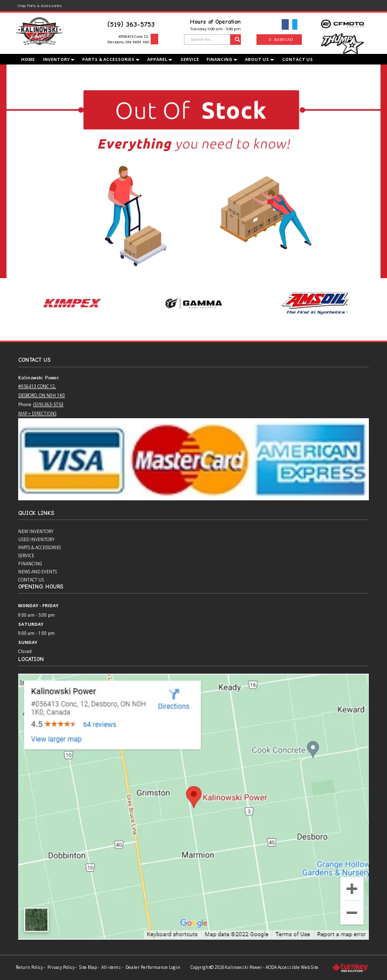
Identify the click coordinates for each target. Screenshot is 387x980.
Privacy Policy (61, 967)
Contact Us (298, 59)
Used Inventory (36, 539)
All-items (111, 967)
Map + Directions (37, 413)
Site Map (88, 967)
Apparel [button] (160, 59)
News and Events (38, 572)
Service (190, 59)
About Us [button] (260, 59)
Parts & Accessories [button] (111, 59)
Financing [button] (222, 59)
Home (28, 59)
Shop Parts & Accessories (39, 5)
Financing (30, 564)
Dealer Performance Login (153, 967)
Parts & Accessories (40, 547)
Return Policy (29, 967)
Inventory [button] (59, 59)
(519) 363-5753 (131, 24)
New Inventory (36, 531)
